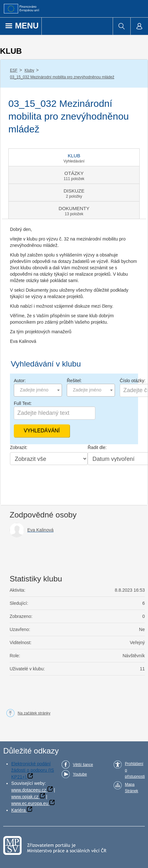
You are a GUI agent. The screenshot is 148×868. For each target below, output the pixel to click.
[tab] (74, 157)
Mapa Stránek (131, 788)
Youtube (80, 774)
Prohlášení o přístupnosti (135, 770)
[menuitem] (122, 26)
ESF (14, 70)
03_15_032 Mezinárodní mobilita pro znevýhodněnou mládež (62, 77)
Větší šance (83, 765)
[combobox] (38, 390)
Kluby (29, 70)
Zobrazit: (19, 447)
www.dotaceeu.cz (29, 790)
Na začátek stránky (34, 713)
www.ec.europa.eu (30, 803)
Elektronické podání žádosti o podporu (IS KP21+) (33, 770)
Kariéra (18, 810)
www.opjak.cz (25, 797)
